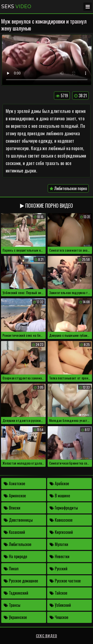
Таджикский (16, 593)
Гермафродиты (64, 508)
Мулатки (59, 544)
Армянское (15, 496)
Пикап (11, 569)
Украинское (15, 617)
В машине (60, 496)
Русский (59, 569)
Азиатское (14, 483)
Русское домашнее (21, 581)
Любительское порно (68, 188)
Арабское (59, 483)
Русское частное (65, 581)
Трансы (12, 605)
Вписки (12, 508)
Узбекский (60, 605)
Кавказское (61, 520)
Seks (16, 7)
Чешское (59, 617)
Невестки (60, 556)
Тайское (58, 593)
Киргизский (61, 532)
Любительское (17, 544)
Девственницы (18, 520)
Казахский (14, 532)
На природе (15, 556)
